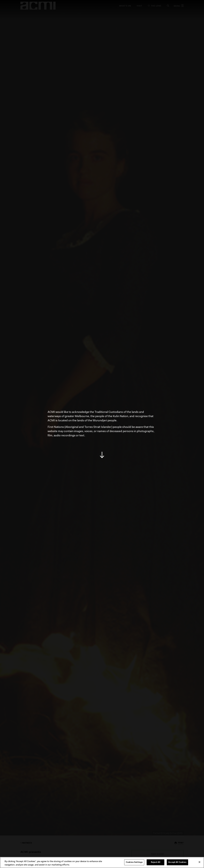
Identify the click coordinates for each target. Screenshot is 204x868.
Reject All (156, 862)
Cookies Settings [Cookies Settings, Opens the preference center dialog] (134, 862)
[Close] (199, 862)
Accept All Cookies (177, 862)
